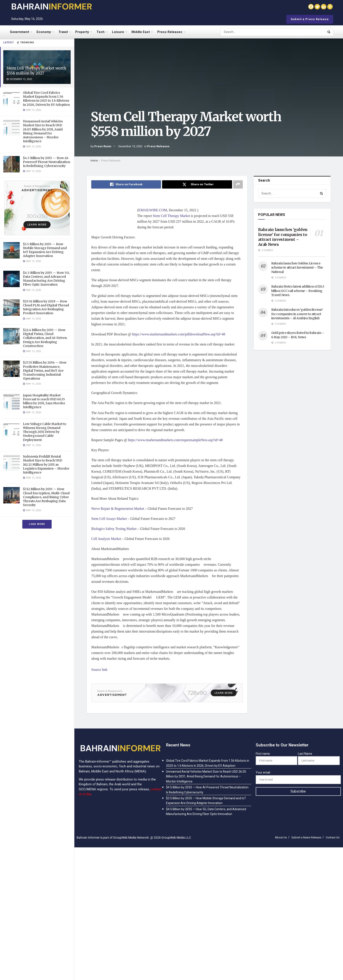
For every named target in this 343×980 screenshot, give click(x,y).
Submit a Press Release (310, 19)
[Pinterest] (330, 7)
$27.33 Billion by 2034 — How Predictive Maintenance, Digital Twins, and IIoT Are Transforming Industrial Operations (45, 370)
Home (94, 161)
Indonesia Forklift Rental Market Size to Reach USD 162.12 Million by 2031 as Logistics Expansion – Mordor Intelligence (46, 464)
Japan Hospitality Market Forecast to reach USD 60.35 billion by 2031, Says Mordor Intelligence (44, 401)
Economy (44, 32)
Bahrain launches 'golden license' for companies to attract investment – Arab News (283, 237)
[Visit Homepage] (51, 6)
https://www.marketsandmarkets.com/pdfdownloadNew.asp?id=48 (179, 334)
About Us (281, 837)
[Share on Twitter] (197, 184)
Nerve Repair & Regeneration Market (118, 509)
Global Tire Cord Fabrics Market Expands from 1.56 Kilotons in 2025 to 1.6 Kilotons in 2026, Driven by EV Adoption (46, 99)
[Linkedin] (324, 7)
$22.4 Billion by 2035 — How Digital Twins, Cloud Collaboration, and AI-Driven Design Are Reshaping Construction (45, 338)
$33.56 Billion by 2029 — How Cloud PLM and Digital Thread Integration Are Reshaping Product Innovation (46, 307)
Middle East (141, 32)
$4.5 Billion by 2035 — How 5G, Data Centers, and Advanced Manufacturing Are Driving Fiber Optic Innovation (46, 279)
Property (82, 32)
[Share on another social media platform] (238, 184)
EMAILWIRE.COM (153, 210)
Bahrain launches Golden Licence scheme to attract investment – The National (297, 268)
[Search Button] (329, 32)
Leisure (118, 32)
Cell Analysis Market (106, 539)
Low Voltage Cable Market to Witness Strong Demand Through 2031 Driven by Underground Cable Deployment (45, 432)
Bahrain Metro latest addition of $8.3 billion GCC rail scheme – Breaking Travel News (298, 291)
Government (19, 32)
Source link (99, 670)
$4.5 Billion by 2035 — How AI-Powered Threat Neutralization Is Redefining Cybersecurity (47, 162)
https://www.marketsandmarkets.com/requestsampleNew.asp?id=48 (175, 440)
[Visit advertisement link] (37, 208)
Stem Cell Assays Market (109, 519)
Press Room (103, 146)
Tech (101, 32)
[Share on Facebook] (126, 184)
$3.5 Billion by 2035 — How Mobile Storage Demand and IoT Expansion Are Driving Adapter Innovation (45, 250)
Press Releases (170, 32)
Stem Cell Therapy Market (171, 216)
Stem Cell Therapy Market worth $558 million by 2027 (36, 71)
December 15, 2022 (130, 146)
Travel (63, 32)
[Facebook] (311, 7)
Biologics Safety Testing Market (114, 529)
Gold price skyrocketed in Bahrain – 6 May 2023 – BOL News (298, 335)
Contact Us (333, 837)
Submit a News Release (306, 837)
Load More (37, 524)
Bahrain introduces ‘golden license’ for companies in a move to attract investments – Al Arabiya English (297, 314)
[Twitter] (317, 7)
